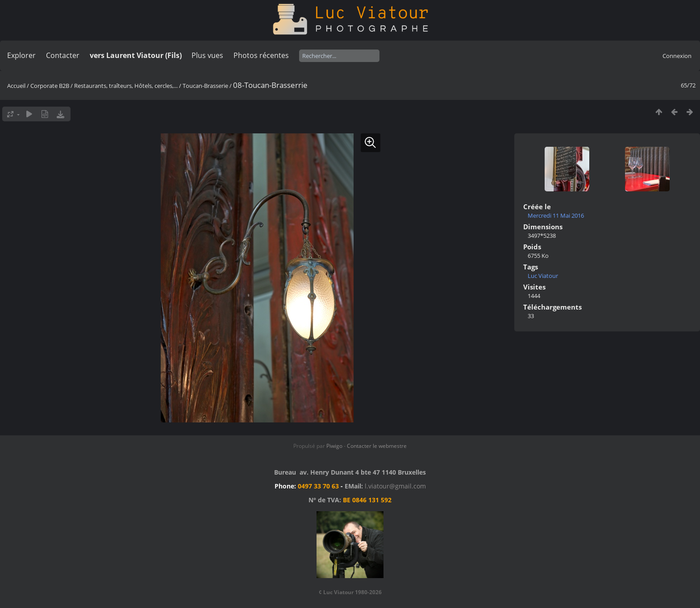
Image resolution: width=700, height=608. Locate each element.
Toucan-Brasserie (205, 86)
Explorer (21, 55)
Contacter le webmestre (377, 446)
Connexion (677, 56)
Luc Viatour (543, 276)
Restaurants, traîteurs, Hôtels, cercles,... (126, 86)
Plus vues (207, 55)
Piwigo (334, 446)
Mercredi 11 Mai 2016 (556, 215)
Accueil (16, 86)
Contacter (63, 55)
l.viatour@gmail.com (395, 486)
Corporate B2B (50, 86)
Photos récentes (261, 55)
